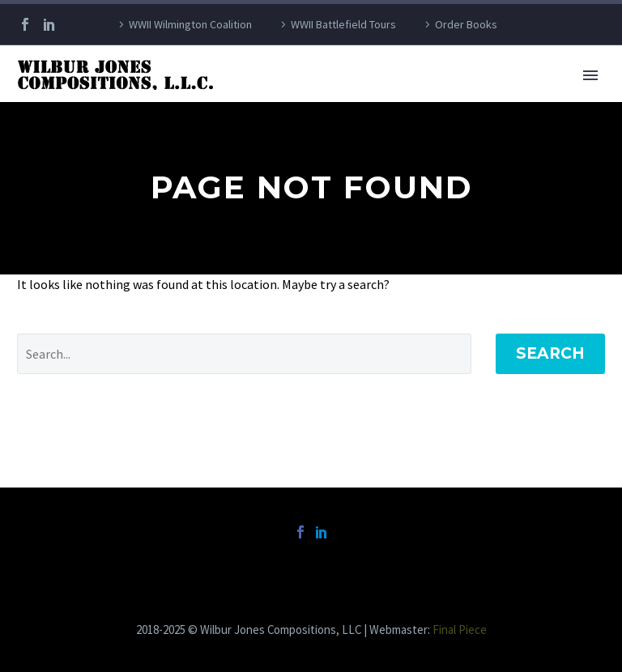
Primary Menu (590, 75)
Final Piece (460, 629)
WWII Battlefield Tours (343, 24)
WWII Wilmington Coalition (190, 24)
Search (550, 353)
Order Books (466, 24)
